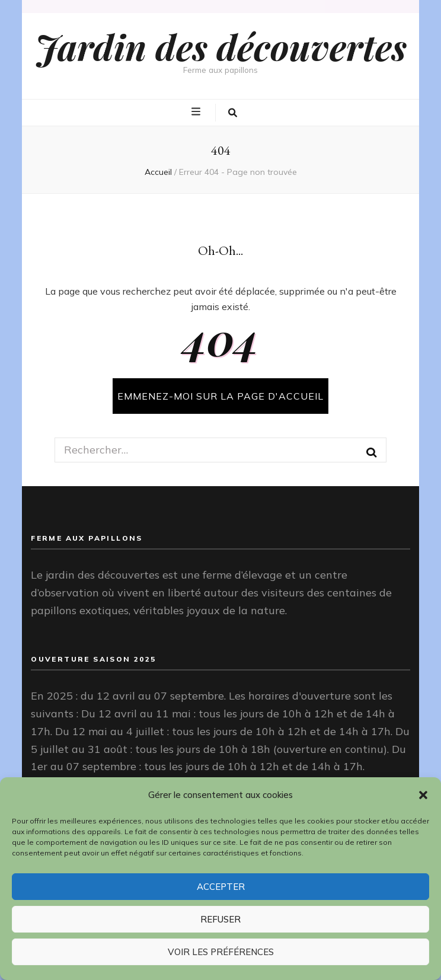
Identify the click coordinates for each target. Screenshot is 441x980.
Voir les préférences (221, 952)
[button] (423, 795)
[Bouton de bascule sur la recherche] (233, 113)
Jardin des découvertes (221, 46)
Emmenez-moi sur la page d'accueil (220, 396)
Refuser (220, 919)
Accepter (221, 887)
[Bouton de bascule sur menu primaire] (197, 112)
